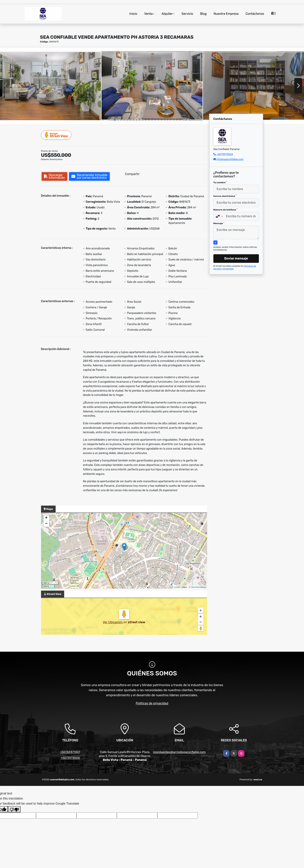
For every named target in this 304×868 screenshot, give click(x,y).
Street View (56, 135)
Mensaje (219, 223)
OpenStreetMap (199, 587)
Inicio (133, 14)
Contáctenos (255, 14)
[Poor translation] (14, 809)
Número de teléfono (225, 210)
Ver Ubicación (113, 622)
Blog (203, 14)
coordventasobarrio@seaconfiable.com (179, 752)
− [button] (46, 524)
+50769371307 (70, 752)
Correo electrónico (225, 196)
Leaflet (177, 587)
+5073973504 (225, 154)
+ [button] (46, 518)
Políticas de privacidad (152, 703)
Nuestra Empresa (226, 14)
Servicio (187, 14)
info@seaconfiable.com (230, 159)
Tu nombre (220, 182)
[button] (115, 120)
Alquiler (167, 14)
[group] (50, 86)
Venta (148, 14)
